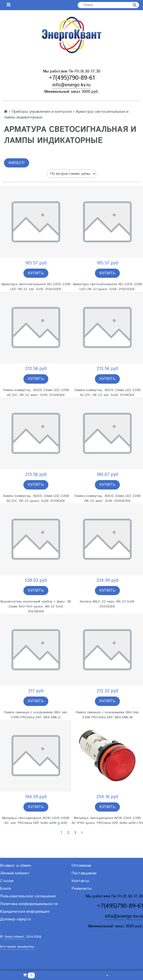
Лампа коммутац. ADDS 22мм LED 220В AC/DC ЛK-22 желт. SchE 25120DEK (36, 393)
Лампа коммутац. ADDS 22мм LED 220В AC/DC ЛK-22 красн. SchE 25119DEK (36, 498)
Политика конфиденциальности (29, 904)
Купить (36, 273)
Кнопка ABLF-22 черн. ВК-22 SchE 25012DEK (107, 604)
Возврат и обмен (16, 866)
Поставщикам (84, 873)
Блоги (5, 889)
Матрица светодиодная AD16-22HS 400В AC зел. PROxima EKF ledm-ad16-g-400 (36, 820)
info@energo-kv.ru (71, 85)
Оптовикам (81, 866)
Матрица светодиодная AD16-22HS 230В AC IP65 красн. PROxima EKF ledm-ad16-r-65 (107, 820)
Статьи (7, 881)
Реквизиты (81, 889)
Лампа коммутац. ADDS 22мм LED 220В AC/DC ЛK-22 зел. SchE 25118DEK (107, 393)
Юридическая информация (25, 912)
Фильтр (17, 163)
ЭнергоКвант (14, 937)
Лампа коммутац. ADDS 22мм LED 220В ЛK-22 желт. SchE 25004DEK (107, 498)
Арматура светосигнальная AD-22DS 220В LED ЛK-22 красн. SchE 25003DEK (107, 287)
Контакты (80, 881)
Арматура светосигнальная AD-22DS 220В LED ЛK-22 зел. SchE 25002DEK (36, 287)
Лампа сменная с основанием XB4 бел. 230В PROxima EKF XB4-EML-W (107, 715)
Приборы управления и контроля (42, 112)
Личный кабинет (15, 873)
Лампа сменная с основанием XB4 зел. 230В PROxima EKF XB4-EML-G (36, 715)
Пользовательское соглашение (28, 896)
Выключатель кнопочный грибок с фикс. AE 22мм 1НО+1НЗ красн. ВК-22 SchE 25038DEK (36, 607)
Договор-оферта (15, 919)
